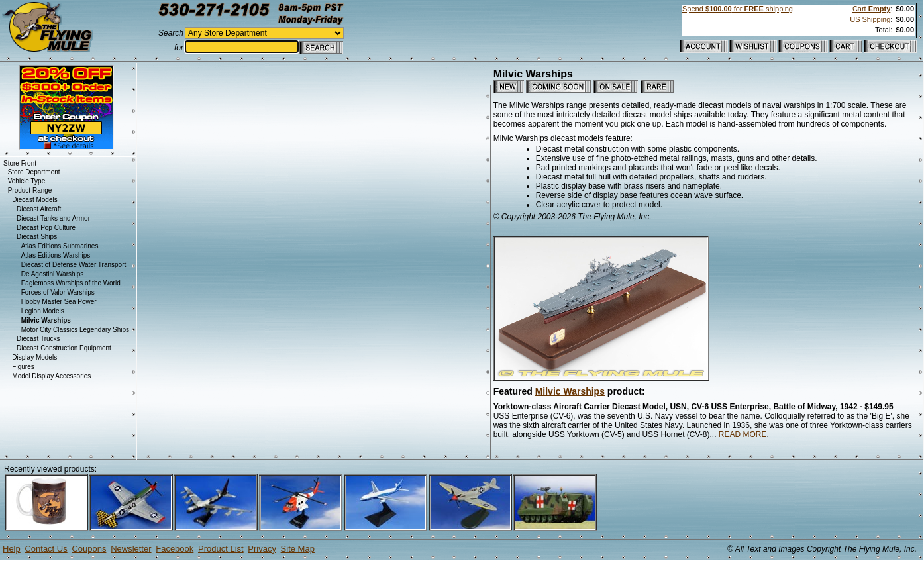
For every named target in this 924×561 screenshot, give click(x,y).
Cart (871, 9)
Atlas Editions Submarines (60, 246)
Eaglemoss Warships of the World (71, 283)
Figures (23, 367)
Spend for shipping (738, 9)
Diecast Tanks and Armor (53, 218)
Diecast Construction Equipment (64, 348)
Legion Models (43, 311)
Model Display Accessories (51, 376)
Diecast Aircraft (39, 209)
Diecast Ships (37, 237)
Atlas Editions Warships (56, 255)
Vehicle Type (27, 181)
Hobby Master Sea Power (59, 302)
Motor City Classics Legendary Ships (75, 330)
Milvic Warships (570, 391)
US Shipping (870, 19)
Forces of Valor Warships (58, 292)
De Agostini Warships (53, 274)
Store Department (34, 172)
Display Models (34, 357)
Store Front (20, 163)
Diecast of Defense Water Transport (74, 265)
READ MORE (743, 434)
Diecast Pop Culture (46, 228)
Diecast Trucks (38, 339)
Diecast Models (34, 200)
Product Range (30, 190)
